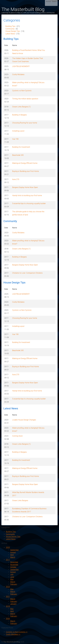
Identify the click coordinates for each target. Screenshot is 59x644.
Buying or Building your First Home (25, 171)
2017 (8, 560)
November (14, 565)
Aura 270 (16, 179)
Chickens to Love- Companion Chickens (27, 273)
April (12, 555)
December (14, 562)
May (12, 579)
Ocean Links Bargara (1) (21, 107)
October (13, 567)
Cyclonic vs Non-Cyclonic (22, 91)
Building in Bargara (19, 115)
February (14, 584)
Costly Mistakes (18, 74)
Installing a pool (18, 131)
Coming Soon (17, 436)
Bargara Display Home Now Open (25, 187)
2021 (8, 596)
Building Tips (10, 26)
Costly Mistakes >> (13, 634)
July (12, 574)
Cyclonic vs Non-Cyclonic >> (17, 632)
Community (10, 29)
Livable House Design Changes (24, 420)
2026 (8, 619)
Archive (48, 1)
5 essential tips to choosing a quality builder (29, 203)
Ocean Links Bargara (20, 500)
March (13, 557)
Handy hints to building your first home (27, 195)
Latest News (10, 34)
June (12, 577)
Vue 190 (15, 139)
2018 (8, 606)
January (13, 604)
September (14, 550)
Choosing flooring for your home (25, 123)
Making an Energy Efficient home (25, 163)
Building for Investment (21, 147)
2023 (8, 587)
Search (54, 1)
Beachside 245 (18, 155)
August (13, 552)
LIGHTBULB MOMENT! (21, 66)
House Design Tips (13, 31)
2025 (8, 547)
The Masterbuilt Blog (23, 9)
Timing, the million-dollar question (25, 99)
